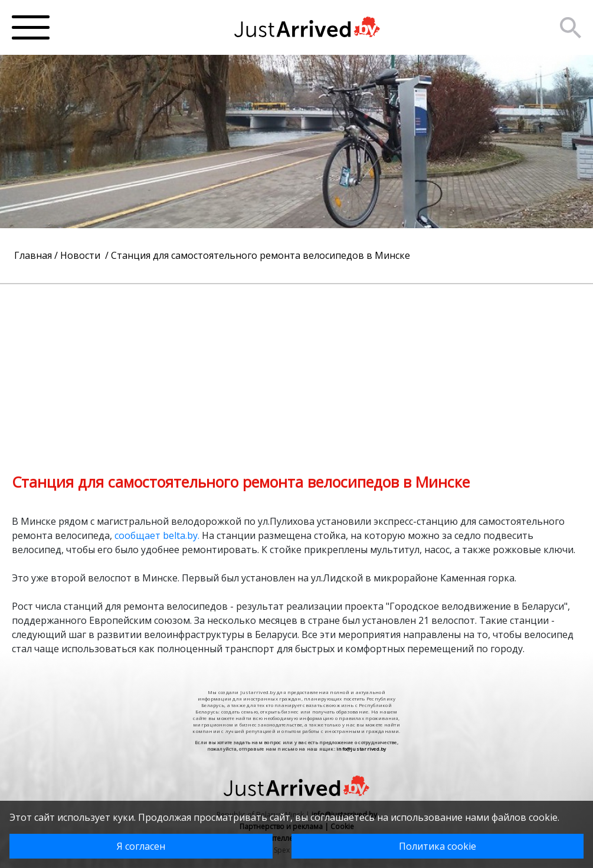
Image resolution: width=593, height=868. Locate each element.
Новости (81, 255)
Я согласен (141, 846)
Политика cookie (438, 846)
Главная (33, 255)
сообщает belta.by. (156, 535)
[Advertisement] (296, 367)
